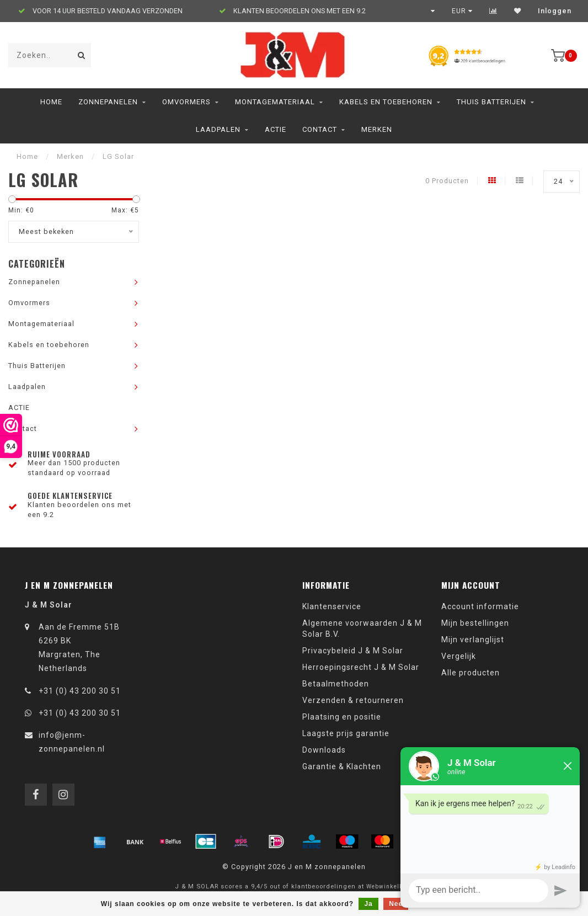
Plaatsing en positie (342, 717)
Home (51, 102)
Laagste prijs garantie (346, 733)
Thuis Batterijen (491, 102)
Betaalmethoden (336, 684)
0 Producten (447, 181)
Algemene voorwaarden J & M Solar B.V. (362, 629)
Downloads (324, 750)
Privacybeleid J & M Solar (353, 651)
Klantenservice (332, 606)
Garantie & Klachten (342, 766)
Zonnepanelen (108, 102)
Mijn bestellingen (475, 623)
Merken (377, 129)
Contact (320, 129)
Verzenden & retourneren (353, 700)
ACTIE (276, 129)
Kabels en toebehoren (386, 102)
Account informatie (480, 606)
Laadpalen (218, 129)
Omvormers (186, 102)
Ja (368, 904)
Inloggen (555, 11)
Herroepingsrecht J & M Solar (361, 667)
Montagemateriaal (275, 102)
